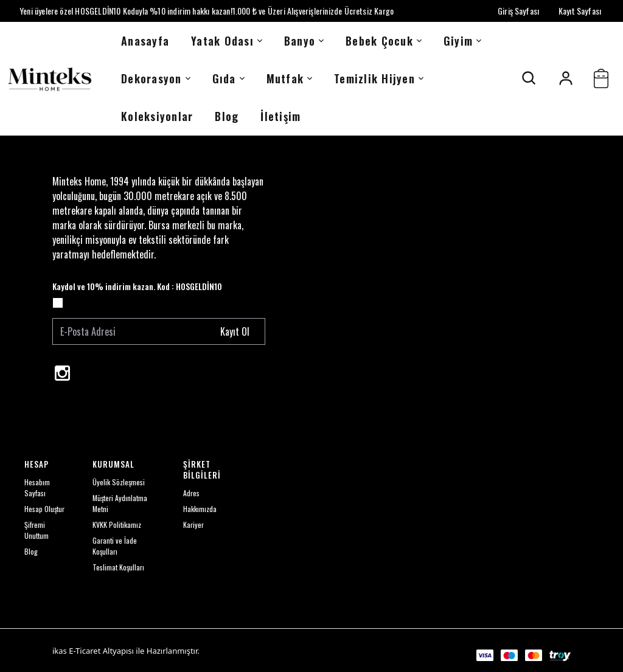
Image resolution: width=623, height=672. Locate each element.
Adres (191, 493)
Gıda (228, 78)
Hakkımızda (200, 509)
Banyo (304, 41)
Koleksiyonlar (157, 116)
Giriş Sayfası (518, 11)
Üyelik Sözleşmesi (119, 482)
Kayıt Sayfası (580, 11)
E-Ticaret (85, 651)
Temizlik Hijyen (379, 78)
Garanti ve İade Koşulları (115, 546)
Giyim (462, 41)
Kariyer (193, 525)
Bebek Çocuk (384, 41)
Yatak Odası (227, 41)
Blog (227, 116)
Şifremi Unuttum (37, 530)
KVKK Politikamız (117, 525)
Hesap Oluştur (44, 509)
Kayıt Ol (235, 331)
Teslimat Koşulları (118, 567)
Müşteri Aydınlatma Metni (120, 503)
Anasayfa (145, 41)
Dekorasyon (156, 78)
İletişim (280, 116)
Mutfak (290, 78)
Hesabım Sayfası (37, 487)
